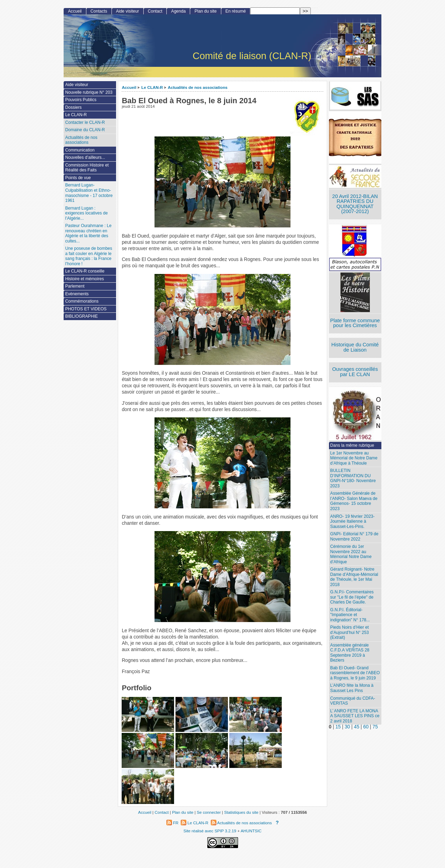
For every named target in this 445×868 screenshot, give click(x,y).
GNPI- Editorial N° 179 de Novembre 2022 (354, 537)
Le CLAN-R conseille (85, 271)
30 (347, 727)
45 (356, 727)
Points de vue (78, 178)
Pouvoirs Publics (81, 100)
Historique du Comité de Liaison (355, 347)
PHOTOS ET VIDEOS (86, 309)
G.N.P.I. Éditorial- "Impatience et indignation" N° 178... (350, 615)
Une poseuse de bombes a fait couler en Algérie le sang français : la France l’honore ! (88, 256)
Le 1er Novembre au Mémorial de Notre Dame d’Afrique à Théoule (354, 458)
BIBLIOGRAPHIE (81, 316)
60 (366, 727)
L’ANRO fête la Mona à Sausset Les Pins (352, 688)
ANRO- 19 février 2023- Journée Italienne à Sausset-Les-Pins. (353, 521)
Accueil (129, 87)
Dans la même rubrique (352, 445)
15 (338, 727)
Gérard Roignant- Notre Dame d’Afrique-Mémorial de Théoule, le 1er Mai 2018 (354, 577)
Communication (80, 150)
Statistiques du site (241, 812)
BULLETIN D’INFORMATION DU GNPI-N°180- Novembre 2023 (353, 478)
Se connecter (209, 812)
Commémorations (82, 301)
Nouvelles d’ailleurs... (85, 157)
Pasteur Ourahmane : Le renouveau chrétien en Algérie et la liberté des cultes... (88, 233)
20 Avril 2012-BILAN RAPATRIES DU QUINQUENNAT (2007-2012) (355, 204)
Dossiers (73, 107)
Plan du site (205, 11)
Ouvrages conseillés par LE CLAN (355, 372)
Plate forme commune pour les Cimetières (355, 323)
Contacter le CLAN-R (85, 122)
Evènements (77, 294)
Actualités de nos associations (198, 87)
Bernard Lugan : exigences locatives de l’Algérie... (86, 213)
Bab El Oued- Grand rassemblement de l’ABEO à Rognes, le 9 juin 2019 (355, 673)
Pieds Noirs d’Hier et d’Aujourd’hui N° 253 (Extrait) (350, 632)
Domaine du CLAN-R (85, 130)
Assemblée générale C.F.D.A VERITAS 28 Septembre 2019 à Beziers (350, 653)
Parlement (75, 286)
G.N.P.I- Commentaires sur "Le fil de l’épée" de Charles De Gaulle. (352, 597)
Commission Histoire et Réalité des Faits (87, 168)
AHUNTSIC (251, 831)
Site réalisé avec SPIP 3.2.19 (210, 831)
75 (375, 727)
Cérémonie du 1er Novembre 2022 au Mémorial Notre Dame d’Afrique (351, 554)
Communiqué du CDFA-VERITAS (353, 701)
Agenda (179, 11)
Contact (155, 11)
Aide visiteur (128, 11)
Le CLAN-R (152, 87)
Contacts (99, 11)
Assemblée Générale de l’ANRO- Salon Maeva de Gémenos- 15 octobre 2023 (354, 501)
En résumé (236, 11)
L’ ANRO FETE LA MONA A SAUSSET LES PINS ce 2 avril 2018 (355, 716)
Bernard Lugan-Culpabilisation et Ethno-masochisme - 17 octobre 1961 (89, 193)
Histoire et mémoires (84, 279)
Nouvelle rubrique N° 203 (89, 92)
